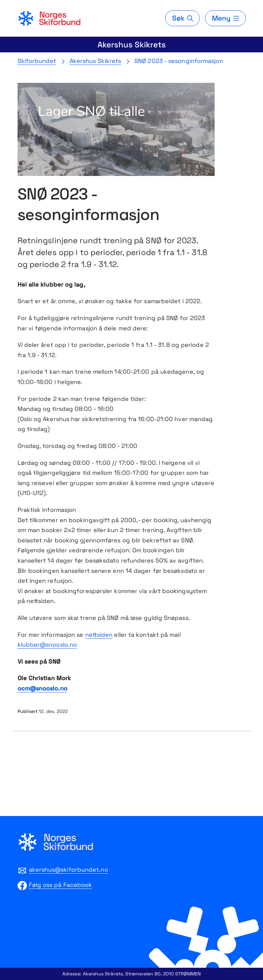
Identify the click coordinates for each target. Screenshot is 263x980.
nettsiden (99, 635)
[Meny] (225, 18)
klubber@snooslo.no (47, 645)
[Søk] (182, 18)
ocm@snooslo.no (42, 688)
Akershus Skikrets (132, 45)
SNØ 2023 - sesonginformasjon (179, 61)
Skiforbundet (37, 61)
